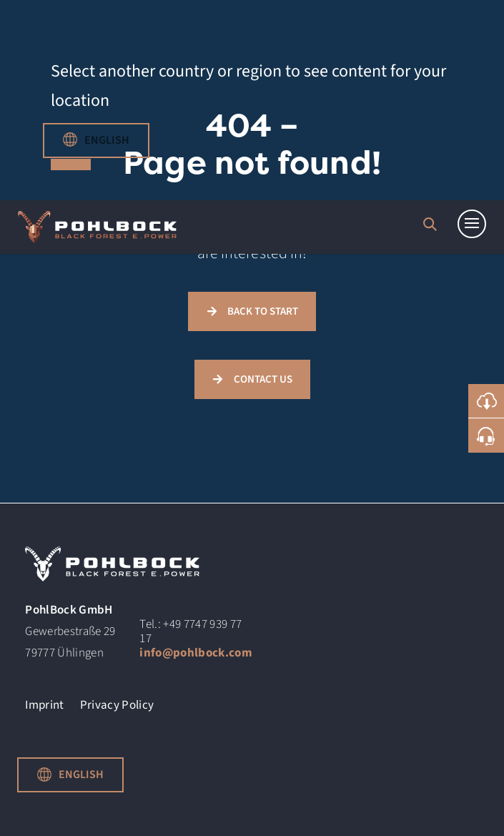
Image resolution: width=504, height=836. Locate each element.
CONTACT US (263, 379)
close (71, 165)
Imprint (44, 708)
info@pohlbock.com (196, 653)
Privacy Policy (117, 708)
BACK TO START (263, 311)
